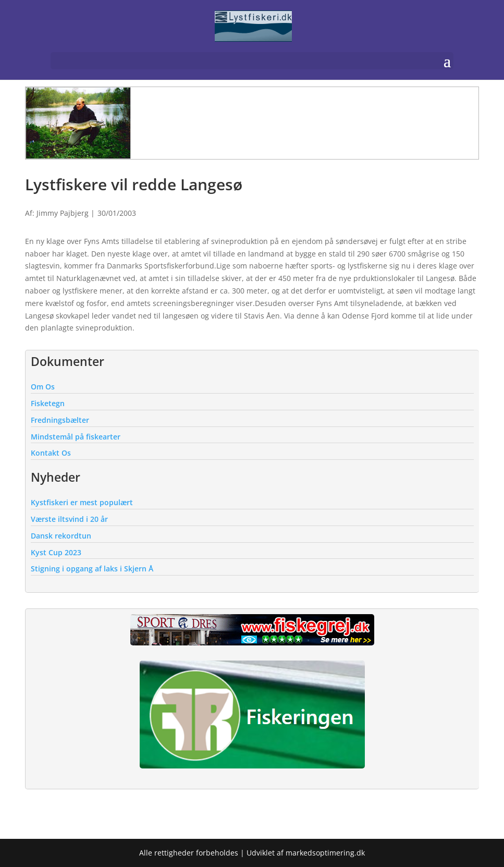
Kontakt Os (51, 453)
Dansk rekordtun (61, 536)
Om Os (43, 387)
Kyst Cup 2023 (56, 552)
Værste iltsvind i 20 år (69, 519)
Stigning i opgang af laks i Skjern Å (92, 569)
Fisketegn (48, 403)
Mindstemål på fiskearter (76, 437)
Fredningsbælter (60, 420)
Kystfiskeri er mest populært (82, 502)
